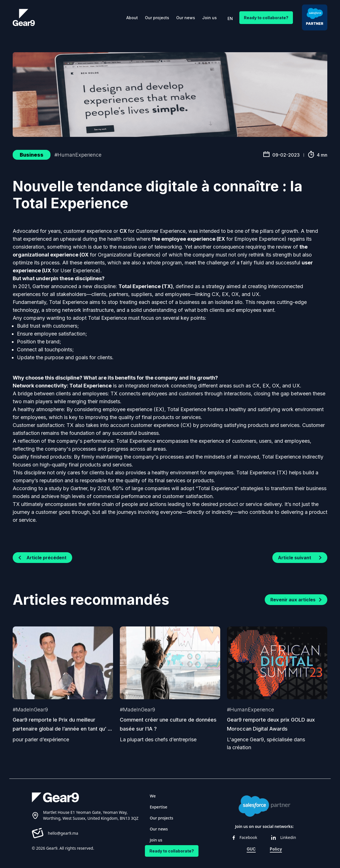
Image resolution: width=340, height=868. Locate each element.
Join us (209, 18)
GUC (251, 849)
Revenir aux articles (296, 600)
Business (32, 155)
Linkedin (284, 837)
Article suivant (300, 558)
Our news (186, 18)
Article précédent (42, 558)
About (132, 18)
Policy (276, 849)
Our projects (157, 18)
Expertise (158, 807)
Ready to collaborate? (266, 18)
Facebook (245, 837)
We (153, 796)
